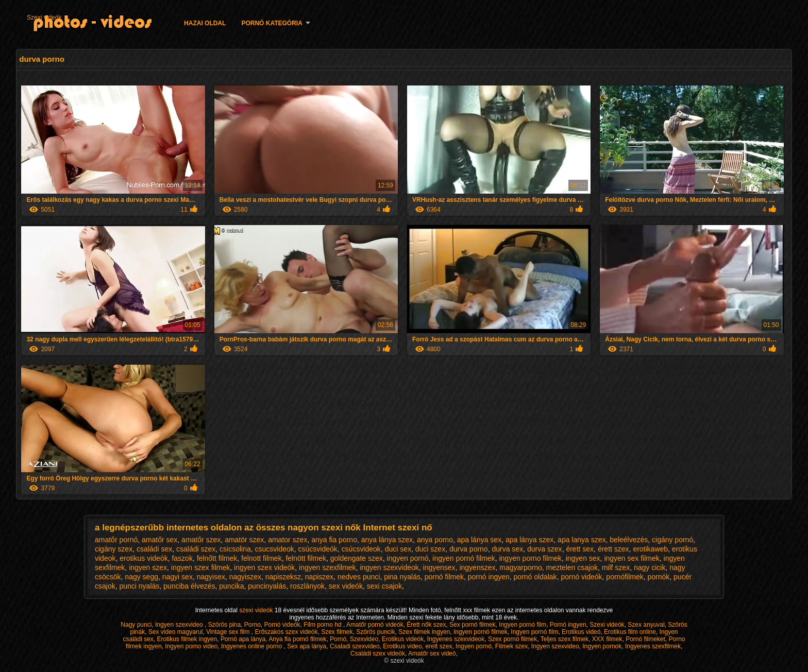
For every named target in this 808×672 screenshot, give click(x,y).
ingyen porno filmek (530, 558)
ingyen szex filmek (200, 567)
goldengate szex (357, 558)
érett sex (580, 549)
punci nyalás (139, 586)
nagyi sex (178, 577)
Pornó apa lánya (243, 639)
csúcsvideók (318, 549)
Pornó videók (282, 625)
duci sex (398, 549)
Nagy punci (136, 625)
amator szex (288, 540)
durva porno (469, 549)
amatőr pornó (116, 540)
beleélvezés (629, 540)
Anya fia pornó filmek (297, 639)
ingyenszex (477, 567)
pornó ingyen (489, 577)
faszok (182, 558)
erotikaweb (650, 549)
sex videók (346, 586)
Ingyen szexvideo (180, 625)
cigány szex (114, 549)
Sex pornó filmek (472, 625)
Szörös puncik (375, 632)
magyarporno (521, 567)
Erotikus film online (630, 632)
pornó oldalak (535, 577)
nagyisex (211, 577)
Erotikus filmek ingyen (187, 639)
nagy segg (141, 577)
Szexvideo (364, 639)
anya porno (435, 540)
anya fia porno (334, 540)
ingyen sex (583, 558)
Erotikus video (402, 646)
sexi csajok (384, 586)
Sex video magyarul (175, 632)
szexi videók (257, 610)
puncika (231, 586)
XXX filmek (607, 639)
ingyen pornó (408, 558)
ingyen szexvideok (389, 567)
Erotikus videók (403, 639)
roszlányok (307, 586)
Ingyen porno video (191, 646)
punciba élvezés (189, 586)
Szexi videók (44, 18)
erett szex (439, 646)
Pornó (338, 639)
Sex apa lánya (307, 646)
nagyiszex (245, 577)
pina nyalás (402, 577)
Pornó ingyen (568, 625)
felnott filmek (262, 558)
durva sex (507, 549)
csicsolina (235, 549)
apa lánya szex (529, 540)
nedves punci (359, 577)
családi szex (196, 549)
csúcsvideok (361, 549)
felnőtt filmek (217, 558)
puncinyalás (267, 586)
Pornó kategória (272, 23)
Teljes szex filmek (565, 639)
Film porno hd (323, 625)
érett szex (613, 549)
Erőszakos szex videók (286, 632)
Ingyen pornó (474, 646)
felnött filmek (306, 558)
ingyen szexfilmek (327, 567)
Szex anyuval (646, 625)
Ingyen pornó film (523, 625)
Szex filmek (337, 632)
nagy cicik (650, 567)
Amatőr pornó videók (375, 625)
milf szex (616, 567)
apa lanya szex (582, 540)
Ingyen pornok (602, 646)
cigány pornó (672, 540)
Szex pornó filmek (512, 639)
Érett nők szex (426, 625)
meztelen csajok (572, 567)
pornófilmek (625, 577)
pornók (659, 577)
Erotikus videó (581, 632)
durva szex (545, 549)
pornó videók (581, 577)
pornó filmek (444, 577)
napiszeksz (283, 577)
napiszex (319, 577)
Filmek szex (511, 646)
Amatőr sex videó (432, 653)
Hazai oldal (205, 23)
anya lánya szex (387, 540)
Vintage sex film (229, 632)
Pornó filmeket (645, 639)
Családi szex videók (378, 653)
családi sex (154, 549)
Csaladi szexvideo (355, 646)
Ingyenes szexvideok (456, 639)
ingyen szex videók (264, 567)
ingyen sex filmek (632, 558)
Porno (252, 625)
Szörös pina (224, 625)
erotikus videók (144, 558)
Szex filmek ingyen (424, 632)
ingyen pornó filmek (464, 558)
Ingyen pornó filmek (481, 632)
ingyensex (439, 567)
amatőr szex (201, 540)
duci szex (430, 549)
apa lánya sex (479, 540)
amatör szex (244, 540)
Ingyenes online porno (252, 646)
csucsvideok (275, 549)
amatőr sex (159, 540)
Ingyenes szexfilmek (653, 646)
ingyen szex (148, 567)
